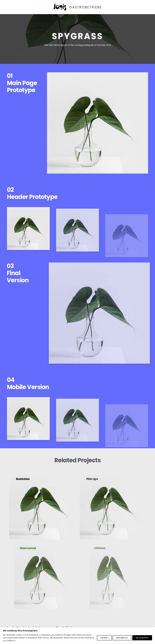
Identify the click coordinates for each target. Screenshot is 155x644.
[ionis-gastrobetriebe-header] (78, 7)
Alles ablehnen (122, 638)
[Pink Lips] (112, 505)
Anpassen (104, 638)
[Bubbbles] (43, 505)
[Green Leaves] (43, 574)
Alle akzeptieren (142, 638)
